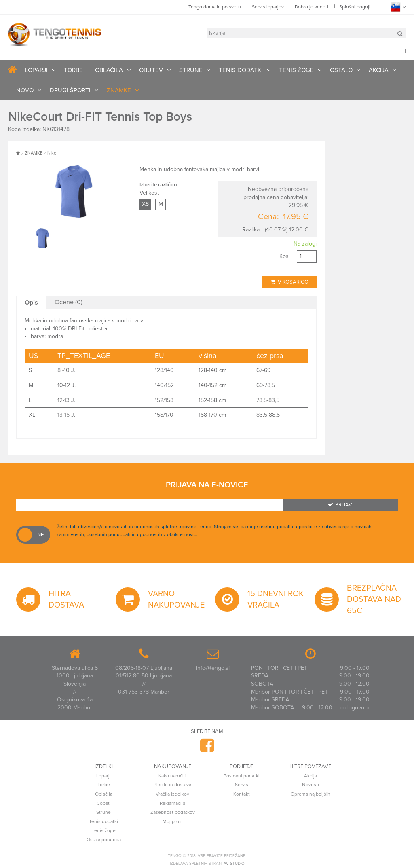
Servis (242, 785)
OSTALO (341, 70)
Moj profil (173, 821)
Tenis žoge (104, 830)
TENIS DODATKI (241, 70)
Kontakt (242, 794)
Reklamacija (172, 803)
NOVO (25, 90)
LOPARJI (36, 70)
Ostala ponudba (104, 840)
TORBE (73, 70)
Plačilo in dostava (172, 785)
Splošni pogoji (355, 7)
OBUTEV (151, 70)
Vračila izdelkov (172, 794)
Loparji (103, 776)
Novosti (310, 785)
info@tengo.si (213, 668)
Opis (31, 303)
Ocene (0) (69, 302)
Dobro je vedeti (312, 7)
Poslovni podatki (242, 776)
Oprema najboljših (310, 794)
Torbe (104, 785)
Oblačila (104, 794)
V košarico (289, 282)
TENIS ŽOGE (296, 70)
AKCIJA (379, 70)
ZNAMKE (119, 90)
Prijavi (341, 505)
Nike (52, 153)
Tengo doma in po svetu (215, 7)
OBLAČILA (109, 70)
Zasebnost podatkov (173, 812)
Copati (104, 803)
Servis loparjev (268, 7)
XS (145, 204)
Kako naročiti (172, 776)
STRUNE (191, 70)
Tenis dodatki (103, 821)
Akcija (310, 776)
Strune (103, 812)
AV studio (234, 864)
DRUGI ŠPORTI (70, 90)
